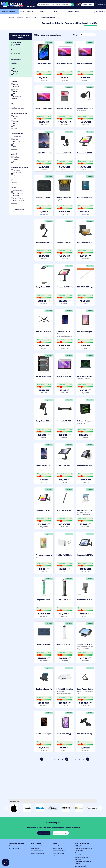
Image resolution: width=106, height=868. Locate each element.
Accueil (11, 17)
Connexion (100, 5)
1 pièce (14, 162)
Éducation (42, 12)
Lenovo (15, 84)
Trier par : (76, 35)
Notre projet (12, 846)
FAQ (54, 856)
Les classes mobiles (81, 866)
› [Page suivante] (88, 759)
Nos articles (100, 12)
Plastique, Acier (17, 193)
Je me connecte (44, 833)
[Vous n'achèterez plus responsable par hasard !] (57, 5)
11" (13, 180)
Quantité (14, 154)
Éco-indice (15, 50)
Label (13, 68)
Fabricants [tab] (15, 801)
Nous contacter (57, 848)
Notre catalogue (13, 848)
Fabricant (14, 81)
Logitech (15, 87)
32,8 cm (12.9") (17, 170)
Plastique (15, 196)
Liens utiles (56, 846)
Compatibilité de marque (19, 113)
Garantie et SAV (35, 848)
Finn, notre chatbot (59, 851)
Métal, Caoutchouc (18, 201)
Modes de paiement (37, 851)
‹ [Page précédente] (42, 759)
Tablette (36, 17)
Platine (15, 139)
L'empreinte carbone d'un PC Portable (83, 863)
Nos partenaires (74, 12)
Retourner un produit (37, 853)
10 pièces (15, 157)
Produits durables (27, 12)
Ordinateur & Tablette (23, 17)
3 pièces (15, 160)
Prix (12, 104)
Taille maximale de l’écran (20, 167)
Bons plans (58, 12)
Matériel (14, 188)
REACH (15, 71)
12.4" (14, 178)
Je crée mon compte (61, 833)
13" (13, 175)
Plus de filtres (20, 209)
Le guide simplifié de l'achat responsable (83, 850)
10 (84, 759)
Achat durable (20, 43)
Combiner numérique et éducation (82, 858)
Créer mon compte (88, 5)
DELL (14, 124)
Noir (14, 144)
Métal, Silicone (17, 198)
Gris (14, 146)
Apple (14, 119)
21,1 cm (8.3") (16, 173)
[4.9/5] (33, 5)
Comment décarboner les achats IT (85, 854)
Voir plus (14, 99)
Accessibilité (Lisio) (59, 853)
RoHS (14, 74)
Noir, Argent (16, 142)
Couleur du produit (17, 134)
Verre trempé (17, 191)
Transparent (16, 137)
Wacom (15, 126)
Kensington (16, 96)
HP (13, 94)
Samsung (15, 89)
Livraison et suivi (36, 846)
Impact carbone (16, 59)
